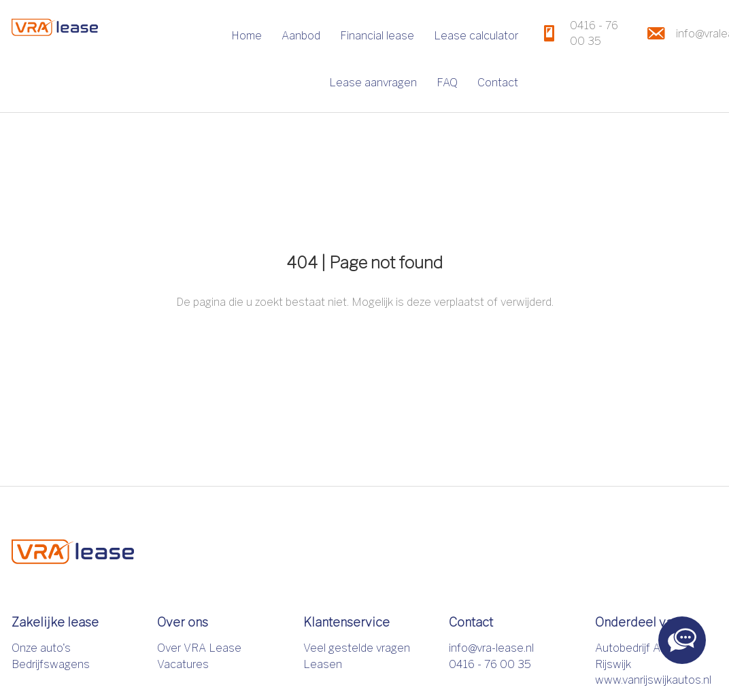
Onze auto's (41, 648)
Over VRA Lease (199, 648)
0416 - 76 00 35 (490, 664)
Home (247, 36)
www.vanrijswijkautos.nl (653, 680)
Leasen (323, 664)
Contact (498, 83)
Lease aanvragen (373, 83)
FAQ (447, 83)
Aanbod (301, 36)
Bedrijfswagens (51, 664)
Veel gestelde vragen (357, 648)
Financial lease (377, 36)
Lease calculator (476, 36)
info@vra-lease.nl (491, 648)
